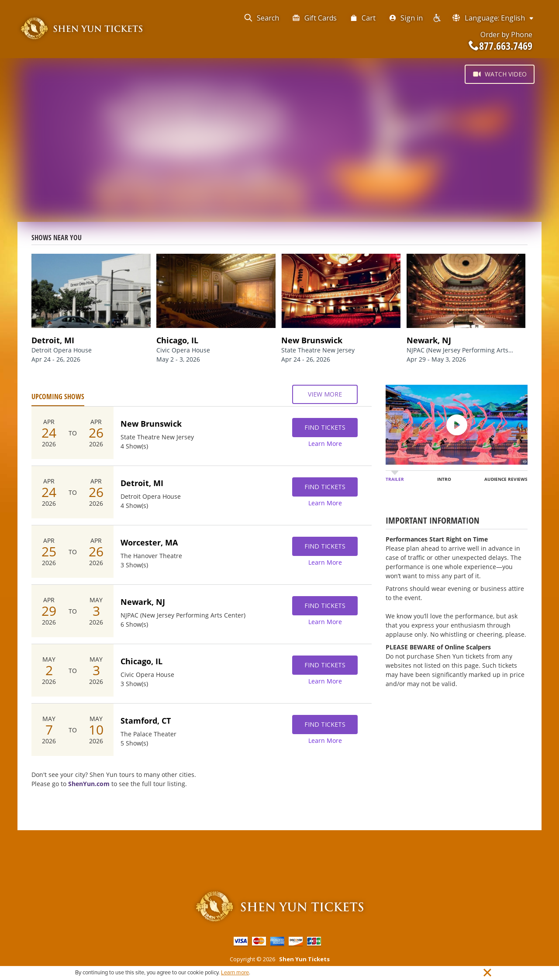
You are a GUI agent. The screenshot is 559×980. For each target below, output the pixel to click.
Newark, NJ (143, 602)
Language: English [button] (493, 18)
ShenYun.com (89, 784)
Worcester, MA (149, 542)
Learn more (235, 973)
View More (325, 394)
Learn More (325, 443)
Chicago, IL (141, 661)
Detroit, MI (142, 483)
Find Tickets (325, 428)
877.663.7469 (500, 46)
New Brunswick (151, 424)
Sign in (406, 18)
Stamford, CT (146, 721)
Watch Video (500, 74)
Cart (363, 18)
